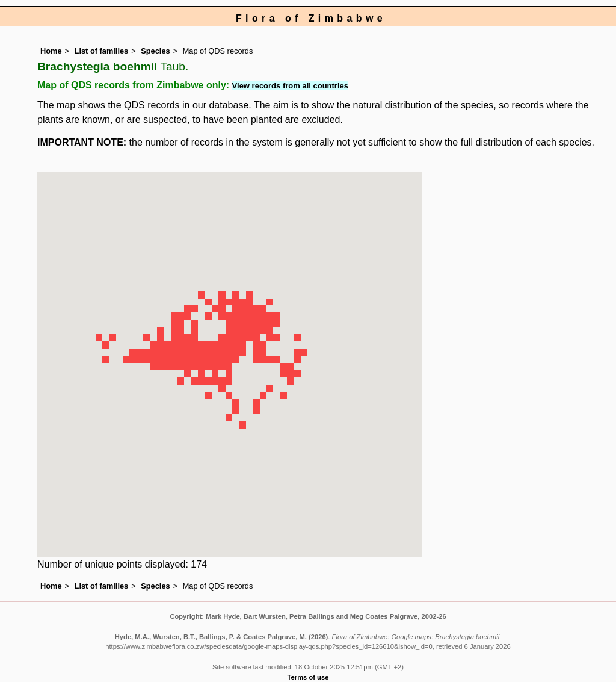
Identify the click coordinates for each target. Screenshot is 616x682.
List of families (102, 51)
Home (51, 51)
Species (155, 51)
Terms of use (308, 677)
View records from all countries (290, 86)
